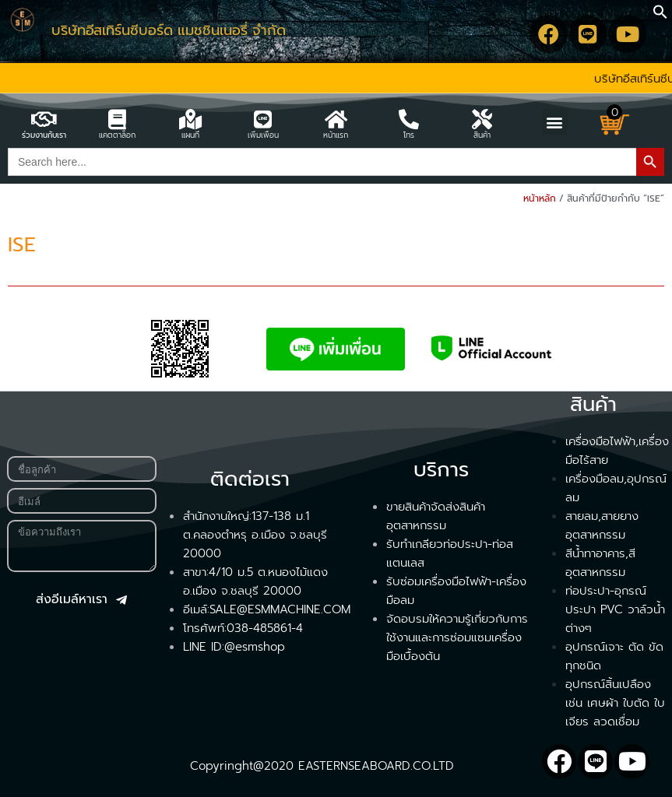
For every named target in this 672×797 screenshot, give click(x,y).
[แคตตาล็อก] (117, 119)
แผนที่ (190, 135)
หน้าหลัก (540, 198)
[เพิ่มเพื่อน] (263, 119)
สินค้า (482, 135)
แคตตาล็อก (117, 135)
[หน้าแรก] (336, 119)
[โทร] (409, 119)
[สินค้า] (482, 119)
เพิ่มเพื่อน (263, 135)
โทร (409, 135)
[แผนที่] (190, 119)
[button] (660, 16)
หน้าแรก (336, 135)
